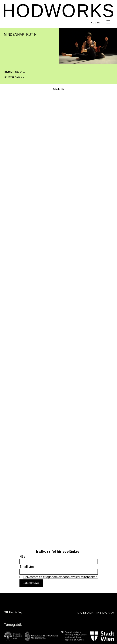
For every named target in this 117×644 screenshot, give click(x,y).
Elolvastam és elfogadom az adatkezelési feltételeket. (60, 577)
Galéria (58, 89)
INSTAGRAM (105, 612)
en (98, 23)
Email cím (27, 567)
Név (22, 557)
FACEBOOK (85, 612)
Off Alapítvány (13, 612)
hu (92, 23)
